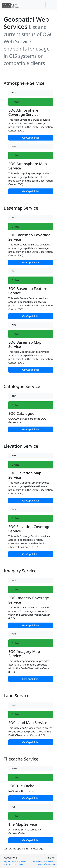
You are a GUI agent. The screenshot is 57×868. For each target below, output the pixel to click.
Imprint (7, 862)
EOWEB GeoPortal (47, 864)
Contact (21, 864)
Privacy (15, 862)
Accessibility (11, 864)
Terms (23, 862)
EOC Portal (49, 862)
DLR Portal (38, 862)
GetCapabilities (31, 138)
